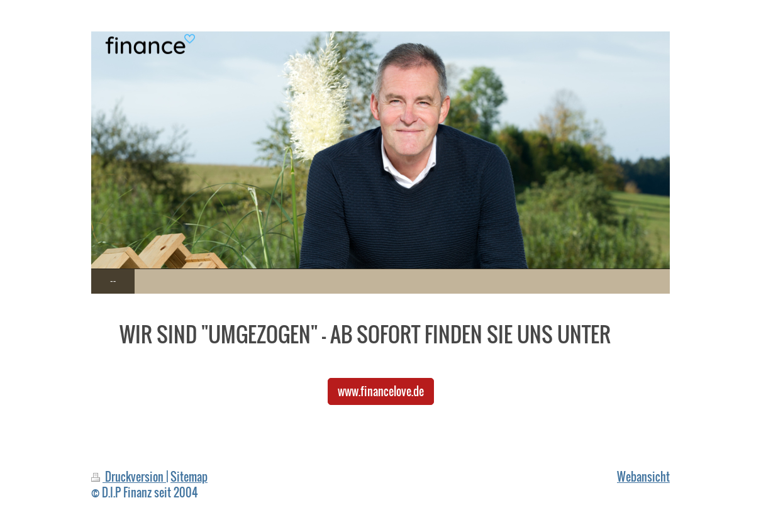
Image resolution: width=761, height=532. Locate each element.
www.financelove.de (381, 391)
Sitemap (189, 476)
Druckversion (129, 476)
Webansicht (643, 476)
